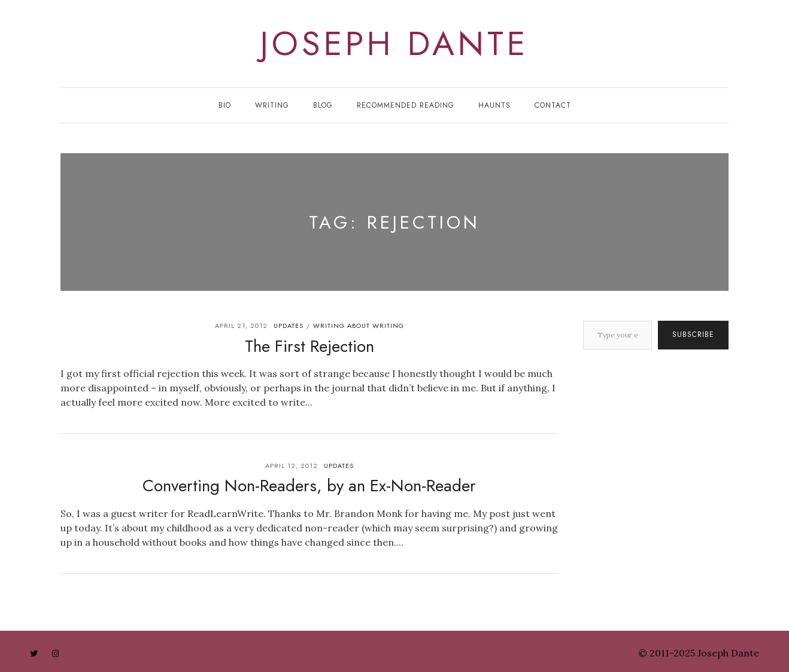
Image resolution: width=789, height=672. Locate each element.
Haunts (494, 105)
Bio (225, 105)
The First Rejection (309, 346)
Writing (272, 105)
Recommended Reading (406, 105)
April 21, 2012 (241, 326)
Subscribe (693, 335)
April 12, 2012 (292, 466)
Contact (553, 105)
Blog (323, 105)
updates (289, 326)
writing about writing (359, 326)
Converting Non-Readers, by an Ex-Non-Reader (309, 486)
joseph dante (394, 44)
